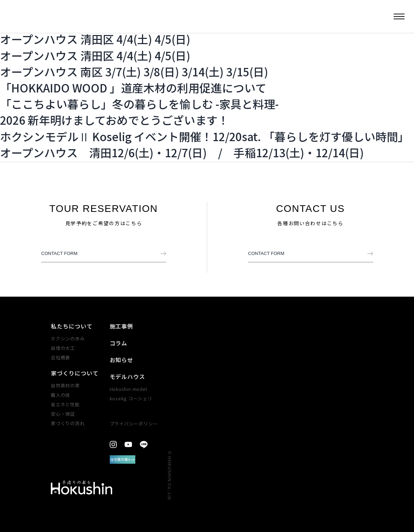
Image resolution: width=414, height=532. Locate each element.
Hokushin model (128, 389)
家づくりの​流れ (68, 423)
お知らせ (122, 360)
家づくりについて (75, 373)
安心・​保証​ (63, 414)
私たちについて (72, 326)
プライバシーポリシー (134, 424)
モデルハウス (128, 376)
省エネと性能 (65, 404)
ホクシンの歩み (68, 338)
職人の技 (60, 395)
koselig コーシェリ (131, 398)
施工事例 (122, 326)
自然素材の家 (65, 385)
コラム (119, 343)
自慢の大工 (63, 348)
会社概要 (60, 357)
